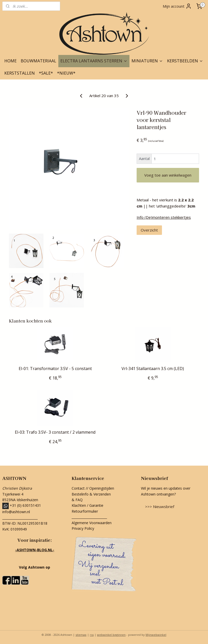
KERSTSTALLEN (20, 73)
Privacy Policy (83, 528)
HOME (10, 61)
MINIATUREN (147, 61)
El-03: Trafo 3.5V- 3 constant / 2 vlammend (55, 432)
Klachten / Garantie (87, 505)
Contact (78, 488)
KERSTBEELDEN (185, 61)
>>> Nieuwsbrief (160, 507)
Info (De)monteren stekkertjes (164, 217)
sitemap (81, 635)
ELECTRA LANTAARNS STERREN (94, 61)
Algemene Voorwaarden (92, 523)
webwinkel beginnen (111, 635)
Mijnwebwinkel (156, 635)
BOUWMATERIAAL (39, 61)
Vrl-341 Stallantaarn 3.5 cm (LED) (153, 369)
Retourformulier (85, 511)
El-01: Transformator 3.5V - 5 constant (55, 369)
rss (92, 635)
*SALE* (46, 73)
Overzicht (149, 230)
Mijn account (177, 6)
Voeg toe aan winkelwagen (168, 175)
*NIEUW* (66, 73)
